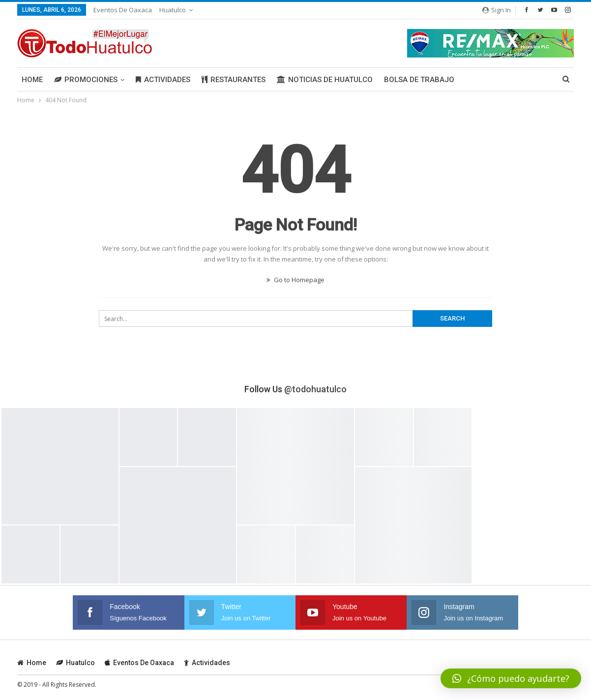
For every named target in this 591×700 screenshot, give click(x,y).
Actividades (163, 80)
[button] (511, 678)
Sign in (497, 10)
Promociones (86, 80)
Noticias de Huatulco (325, 80)
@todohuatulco (315, 389)
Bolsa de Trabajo (419, 80)
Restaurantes (234, 80)
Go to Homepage (295, 280)
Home (32, 80)
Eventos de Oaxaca (123, 10)
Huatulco (173, 10)
